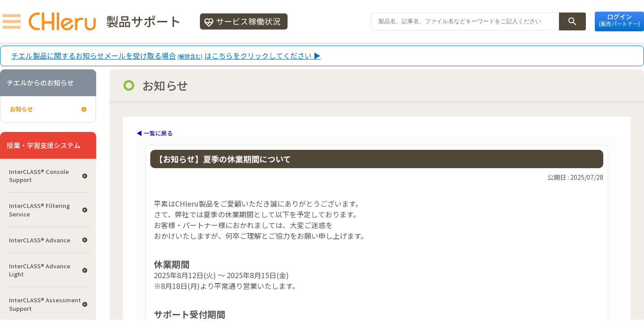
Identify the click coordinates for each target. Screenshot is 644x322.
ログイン (619, 20)
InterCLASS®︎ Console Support (39, 176)
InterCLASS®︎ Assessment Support (45, 304)
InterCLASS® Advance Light (40, 270)
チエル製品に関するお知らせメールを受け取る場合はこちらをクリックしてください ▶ (166, 56)
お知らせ (21, 109)
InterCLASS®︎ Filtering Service (39, 210)
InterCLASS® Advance (40, 240)
